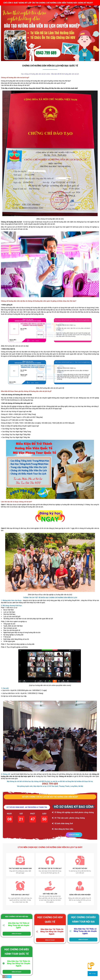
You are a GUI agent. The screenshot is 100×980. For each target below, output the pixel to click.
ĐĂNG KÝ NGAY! (17, 934)
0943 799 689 (8, 977)
